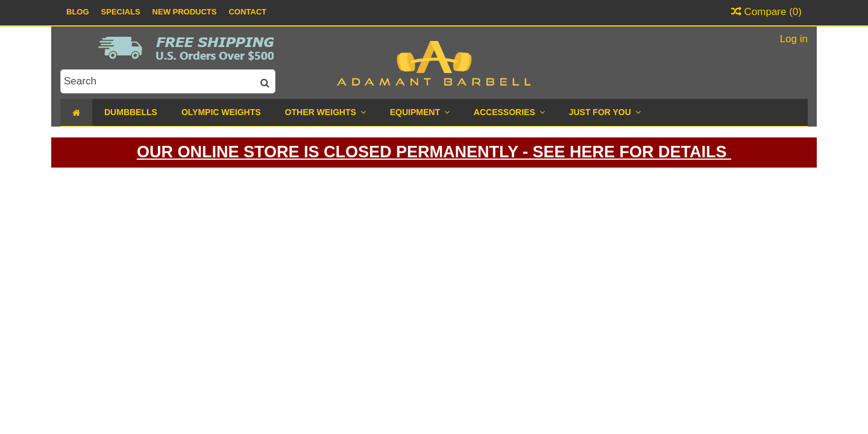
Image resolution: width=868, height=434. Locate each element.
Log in (792, 39)
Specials (121, 12)
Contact (247, 12)
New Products (185, 12)
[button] (605, 112)
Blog (78, 12)
